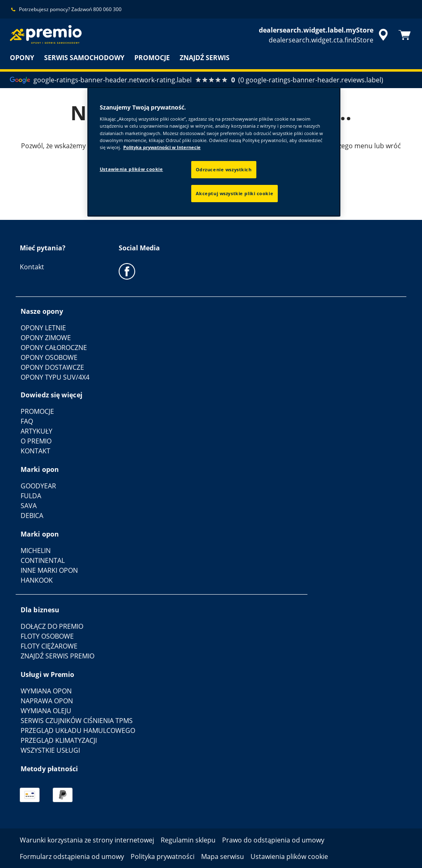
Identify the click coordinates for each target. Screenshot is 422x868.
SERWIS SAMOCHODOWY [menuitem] (84, 58)
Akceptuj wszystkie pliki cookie (235, 193)
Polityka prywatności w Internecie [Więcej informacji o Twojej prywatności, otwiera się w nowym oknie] (162, 147)
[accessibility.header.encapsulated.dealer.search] (325, 35)
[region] (214, 152)
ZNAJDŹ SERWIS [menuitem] (205, 58)
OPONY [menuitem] (22, 58)
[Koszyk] (405, 35)
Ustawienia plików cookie (131, 169)
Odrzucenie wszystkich (224, 169)
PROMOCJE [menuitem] (152, 58)
